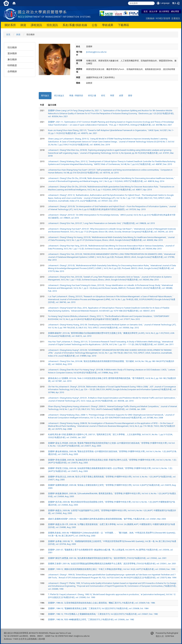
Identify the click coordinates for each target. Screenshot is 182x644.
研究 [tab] (103, 96)
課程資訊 (36, 25)
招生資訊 (52, 25)
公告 (95, 25)
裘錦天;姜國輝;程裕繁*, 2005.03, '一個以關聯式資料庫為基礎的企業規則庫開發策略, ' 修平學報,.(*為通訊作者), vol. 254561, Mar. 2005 (107, 519)
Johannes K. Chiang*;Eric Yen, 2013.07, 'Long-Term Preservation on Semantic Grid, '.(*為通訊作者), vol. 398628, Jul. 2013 (101, 223)
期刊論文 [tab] (45, 96)
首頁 (146, 11)
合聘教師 (12, 71)
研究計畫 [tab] (92, 96)
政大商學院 (164, 11)
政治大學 (153, 11)
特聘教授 (12, 65)
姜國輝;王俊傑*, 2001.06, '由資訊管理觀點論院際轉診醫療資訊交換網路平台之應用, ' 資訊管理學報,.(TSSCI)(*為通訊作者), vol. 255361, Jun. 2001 (112, 564)
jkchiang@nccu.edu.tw (96, 52)
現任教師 (12, 48)
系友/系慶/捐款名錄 (75, 25)
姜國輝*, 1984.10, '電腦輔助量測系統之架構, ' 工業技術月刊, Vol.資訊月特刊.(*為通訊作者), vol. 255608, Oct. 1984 (98, 608)
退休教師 (12, 53)
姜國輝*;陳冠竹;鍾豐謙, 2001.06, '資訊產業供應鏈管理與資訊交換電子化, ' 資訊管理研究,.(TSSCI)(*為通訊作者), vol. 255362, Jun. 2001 (107, 558)
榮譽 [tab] (130, 96)
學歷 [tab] (112, 96)
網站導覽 (175, 11)
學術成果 (108, 25)
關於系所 (10, 25)
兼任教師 (12, 59)
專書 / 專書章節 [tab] (76, 96)
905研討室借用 (163, 18)
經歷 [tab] (121, 96)
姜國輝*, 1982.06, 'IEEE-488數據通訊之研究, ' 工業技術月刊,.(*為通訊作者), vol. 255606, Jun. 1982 (91, 619)
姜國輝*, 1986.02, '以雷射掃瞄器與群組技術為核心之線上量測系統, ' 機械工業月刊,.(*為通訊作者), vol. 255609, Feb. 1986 (101, 603)
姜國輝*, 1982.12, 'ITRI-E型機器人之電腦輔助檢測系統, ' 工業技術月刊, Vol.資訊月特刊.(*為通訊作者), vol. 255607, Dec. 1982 (103, 614)
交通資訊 (176, 18)
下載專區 (124, 25)
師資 (23, 25)
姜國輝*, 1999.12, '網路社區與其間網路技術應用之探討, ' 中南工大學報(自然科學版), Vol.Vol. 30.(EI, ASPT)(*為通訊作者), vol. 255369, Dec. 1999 (112, 569)
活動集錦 (150, 18)
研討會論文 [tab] (59, 96)
